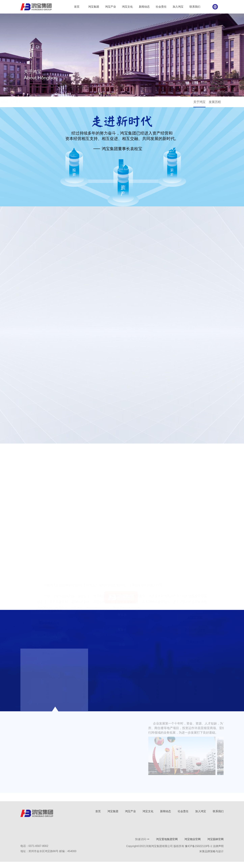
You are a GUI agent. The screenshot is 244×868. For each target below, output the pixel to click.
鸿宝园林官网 (215, 845)
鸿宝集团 (33, 103)
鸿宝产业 (130, 818)
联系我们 (218, 818)
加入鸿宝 (200, 818)
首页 (23, 103)
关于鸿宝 (202, 103)
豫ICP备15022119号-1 (198, 852)
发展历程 (217, 103)
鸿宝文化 (148, 818)
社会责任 (183, 818)
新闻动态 (165, 818)
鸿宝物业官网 (192, 845)
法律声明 (218, 852)
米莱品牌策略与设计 (211, 858)
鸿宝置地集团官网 (167, 845)
